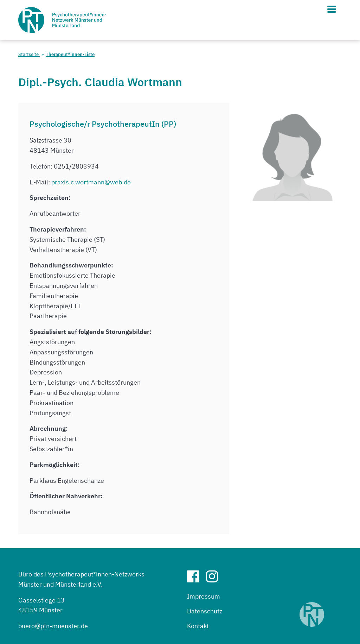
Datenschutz (205, 611)
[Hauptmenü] (332, 9)
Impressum (204, 596)
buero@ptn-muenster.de (53, 626)
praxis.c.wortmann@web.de (91, 182)
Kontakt (198, 626)
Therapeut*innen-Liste (70, 54)
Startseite (29, 54)
